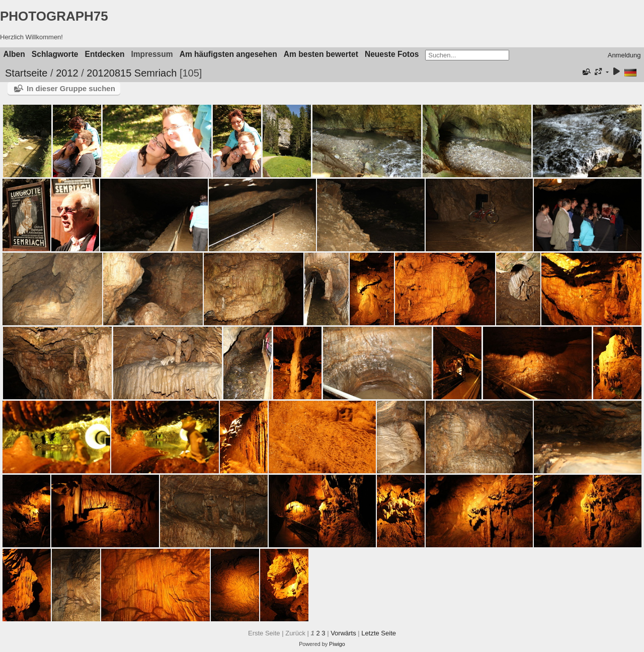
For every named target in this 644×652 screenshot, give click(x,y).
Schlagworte (55, 54)
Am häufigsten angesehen (228, 54)
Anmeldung (624, 55)
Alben (14, 54)
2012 (67, 73)
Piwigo (337, 644)
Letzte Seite (379, 633)
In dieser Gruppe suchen (71, 88)
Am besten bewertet (321, 54)
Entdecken (105, 54)
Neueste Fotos (392, 54)
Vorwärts (343, 633)
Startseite (26, 73)
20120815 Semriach (132, 73)
